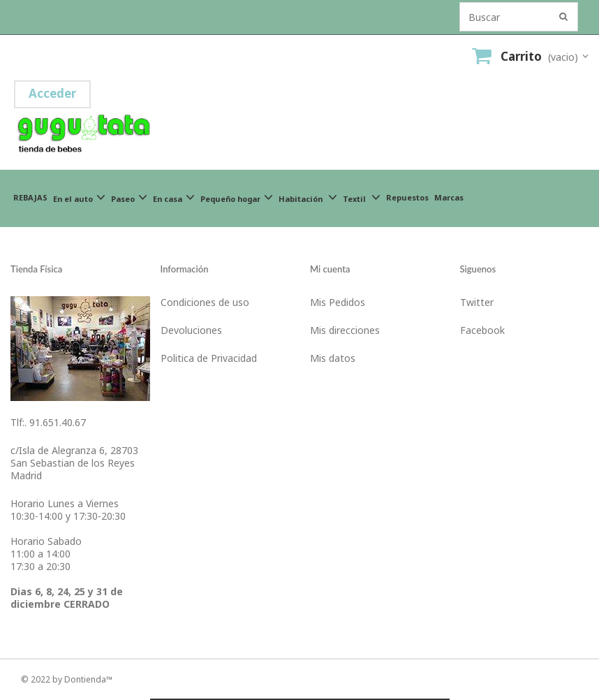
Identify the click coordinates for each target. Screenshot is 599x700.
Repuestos (407, 197)
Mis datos (333, 358)
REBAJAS (30, 197)
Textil (362, 197)
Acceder (52, 93)
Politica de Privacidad (209, 358)
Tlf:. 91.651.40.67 (48, 422)
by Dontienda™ (82, 679)
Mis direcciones (345, 330)
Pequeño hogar (237, 197)
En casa (174, 197)
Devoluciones (191, 330)
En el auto (79, 197)
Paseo (129, 197)
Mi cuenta (330, 269)
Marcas (449, 197)
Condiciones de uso (205, 302)
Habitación (308, 197)
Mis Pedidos (338, 302)
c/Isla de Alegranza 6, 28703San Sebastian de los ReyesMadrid (74, 463)
